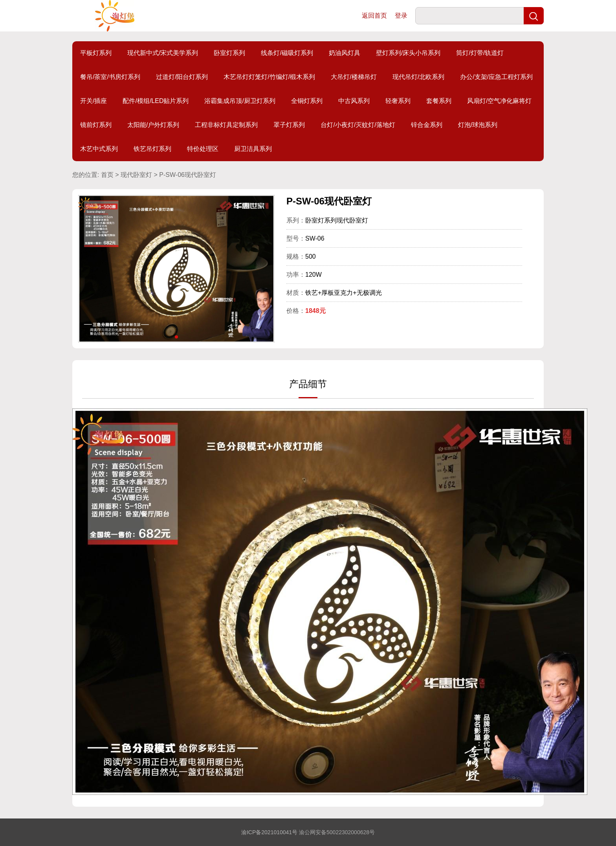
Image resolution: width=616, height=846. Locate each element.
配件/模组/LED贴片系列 (156, 101)
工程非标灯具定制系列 (226, 125)
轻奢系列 (398, 101)
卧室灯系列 (229, 53)
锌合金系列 (427, 125)
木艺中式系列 (99, 149)
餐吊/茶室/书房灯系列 (110, 77)
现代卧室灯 (136, 175)
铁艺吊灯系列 (152, 149)
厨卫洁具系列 (253, 149)
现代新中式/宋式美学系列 (163, 53)
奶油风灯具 (345, 53)
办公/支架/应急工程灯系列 (496, 77)
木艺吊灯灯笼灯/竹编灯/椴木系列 (269, 77)
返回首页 (374, 16)
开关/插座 (93, 101)
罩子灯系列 (289, 125)
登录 (401, 16)
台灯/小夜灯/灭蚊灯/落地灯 (358, 125)
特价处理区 (203, 149)
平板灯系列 (96, 53)
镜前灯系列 (96, 125)
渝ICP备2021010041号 (269, 832)
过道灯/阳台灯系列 (182, 77)
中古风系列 (354, 101)
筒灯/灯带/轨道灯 (480, 53)
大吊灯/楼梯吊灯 (354, 77)
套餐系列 (439, 101)
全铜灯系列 (307, 101)
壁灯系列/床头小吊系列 (408, 53)
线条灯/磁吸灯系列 (287, 53)
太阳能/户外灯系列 (153, 125)
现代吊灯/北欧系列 (418, 77)
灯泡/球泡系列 (478, 125)
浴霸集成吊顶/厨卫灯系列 (240, 101)
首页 (107, 175)
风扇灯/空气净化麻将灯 (499, 101)
